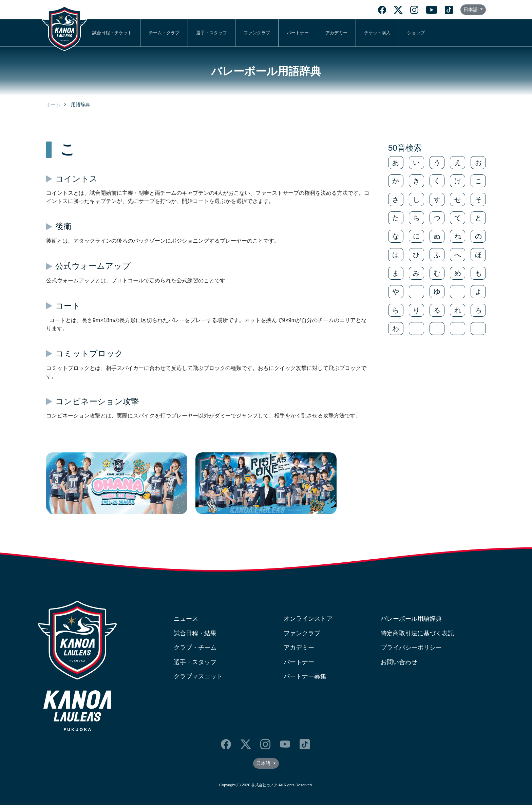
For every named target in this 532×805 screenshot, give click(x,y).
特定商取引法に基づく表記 (417, 633)
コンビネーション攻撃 (97, 401)
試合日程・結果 (195, 633)
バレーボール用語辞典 (411, 619)
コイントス (77, 179)
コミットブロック (89, 353)
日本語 (471, 10)
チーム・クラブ (164, 33)
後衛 (63, 226)
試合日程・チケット (112, 33)
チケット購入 (377, 33)
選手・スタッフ (212, 33)
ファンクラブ (257, 33)
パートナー (298, 33)
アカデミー (336, 33)
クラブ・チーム (195, 648)
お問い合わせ (399, 662)
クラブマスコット (198, 676)
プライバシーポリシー (411, 648)
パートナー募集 (305, 676)
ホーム (53, 105)
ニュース (186, 619)
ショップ (416, 33)
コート (68, 306)
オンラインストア (308, 619)
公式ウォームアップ (93, 266)
